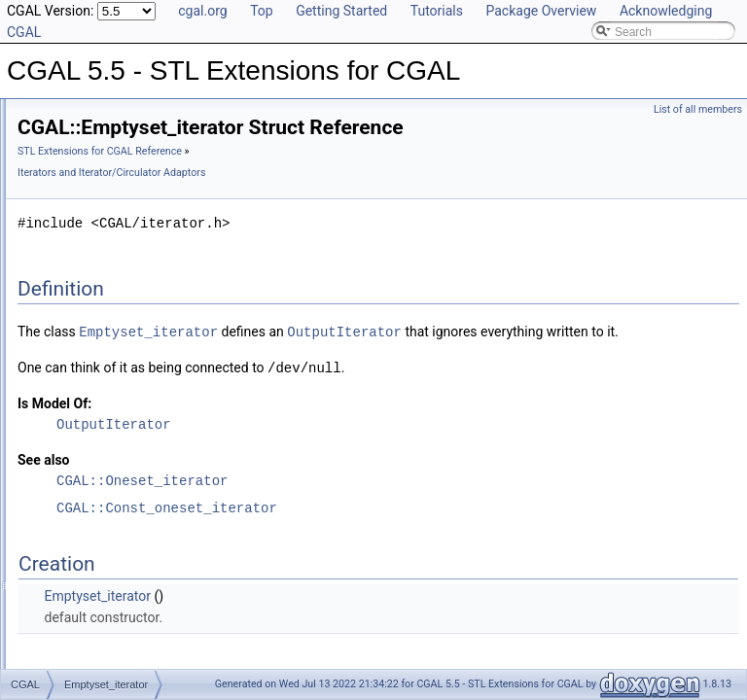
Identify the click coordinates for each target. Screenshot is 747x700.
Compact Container (99, 200)
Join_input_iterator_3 (119, 521)
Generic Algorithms (98, 179)
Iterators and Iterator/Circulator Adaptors (153, 286)
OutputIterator (587, 331)
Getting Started (341, 11)
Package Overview (541, 11)
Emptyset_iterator (110, 393)
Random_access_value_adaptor (148, 607)
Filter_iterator (99, 414)
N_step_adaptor (106, 542)
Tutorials (437, 11)
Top (262, 11)
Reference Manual (81, 157)
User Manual (66, 136)
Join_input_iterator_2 (119, 500)
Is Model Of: (298, 423)
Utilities (68, 649)
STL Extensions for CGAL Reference (343, 151)
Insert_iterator (100, 436)
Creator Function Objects (113, 243)
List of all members (698, 109)
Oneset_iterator (105, 564)
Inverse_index (101, 457)
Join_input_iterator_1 (119, 478)
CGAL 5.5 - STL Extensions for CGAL (115, 115)
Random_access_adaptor (131, 585)
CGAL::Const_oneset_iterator (410, 527)
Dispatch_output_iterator (128, 371)
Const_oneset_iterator (122, 307)
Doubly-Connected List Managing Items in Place (173, 264)
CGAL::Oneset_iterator (385, 500)
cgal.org (202, 11)
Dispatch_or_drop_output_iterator (151, 350)
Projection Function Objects (120, 222)
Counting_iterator (109, 329)
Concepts (73, 628)
